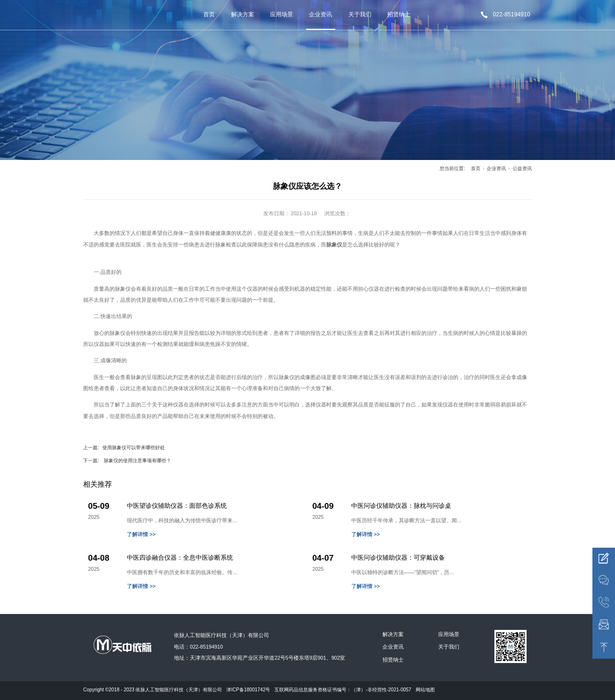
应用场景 (282, 14)
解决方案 (243, 14)
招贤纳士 (399, 14)
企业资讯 (320, 14)
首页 (209, 14)
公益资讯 (522, 168)
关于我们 (360, 14)
